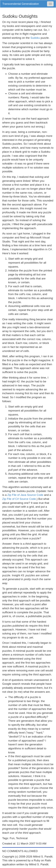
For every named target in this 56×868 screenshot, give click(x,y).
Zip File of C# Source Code (19, 499)
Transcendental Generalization (21, 4)
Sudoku (36, 38)
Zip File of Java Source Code (25, 495)
